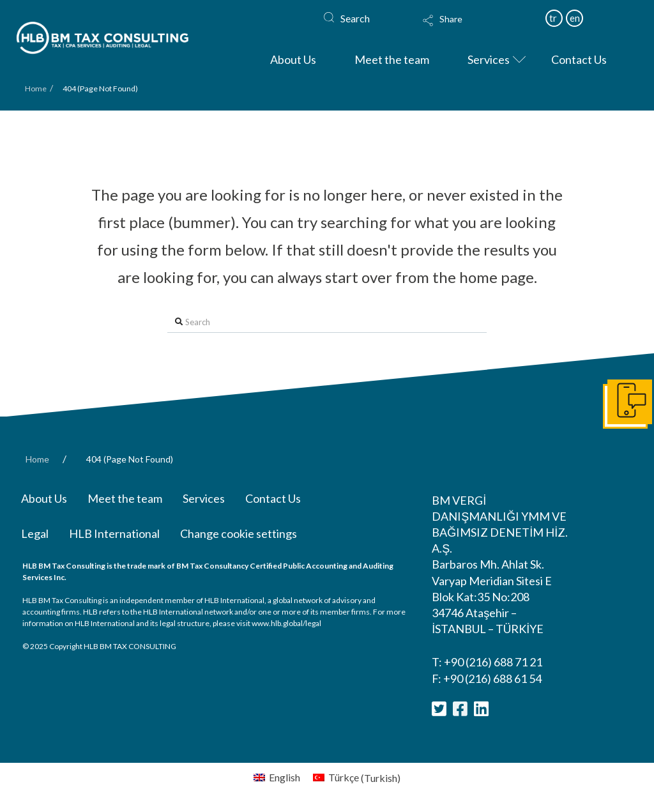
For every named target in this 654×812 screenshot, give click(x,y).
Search (355, 18)
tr (553, 18)
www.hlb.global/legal (286, 623)
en (575, 18)
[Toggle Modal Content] (467, 29)
